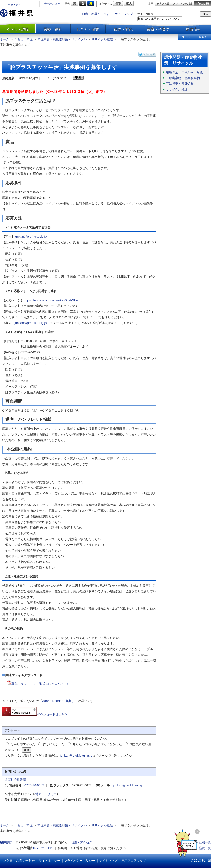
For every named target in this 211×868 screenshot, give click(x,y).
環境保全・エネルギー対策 (184, 72)
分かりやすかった (23, 744)
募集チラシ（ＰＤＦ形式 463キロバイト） (38, 684)
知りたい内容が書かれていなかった (97, 744)
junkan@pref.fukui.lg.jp (31, 237)
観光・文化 (123, 29)
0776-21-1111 (43, 848)
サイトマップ (124, 14)
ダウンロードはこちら (35, 714)
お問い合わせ (25, 861)
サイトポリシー (49, 861)
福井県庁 (6, 842)
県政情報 (193, 29)
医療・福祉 (53, 29)
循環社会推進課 (15, 779)
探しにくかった (54, 744)
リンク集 (6, 861)
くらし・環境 (18, 29)
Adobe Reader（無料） (59, 701)
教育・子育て (158, 29)
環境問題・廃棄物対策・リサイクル (62, 39)
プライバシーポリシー (80, 861)
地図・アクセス (46, 794)
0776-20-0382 (34, 785)
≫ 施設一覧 (203, 848)
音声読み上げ (52, 4)
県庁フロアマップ (134, 861)
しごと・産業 (88, 29)
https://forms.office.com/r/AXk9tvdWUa (51, 300)
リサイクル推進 (102, 39)
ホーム (5, 39)
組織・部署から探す (96, 14)
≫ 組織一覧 (203, 842)
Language (14, 4)
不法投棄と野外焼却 (180, 84)
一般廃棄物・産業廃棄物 (183, 78)
